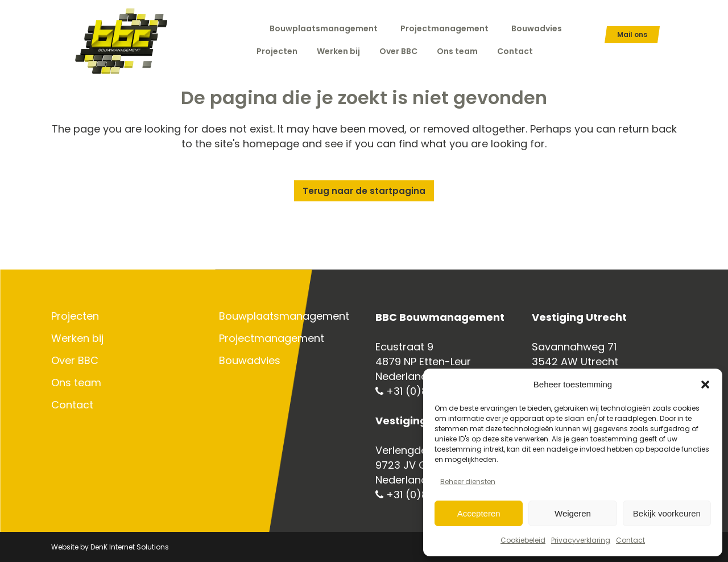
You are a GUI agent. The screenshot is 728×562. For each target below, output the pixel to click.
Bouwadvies (537, 28)
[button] (705, 385)
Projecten (75, 316)
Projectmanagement (444, 28)
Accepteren (479, 513)
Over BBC (75, 361)
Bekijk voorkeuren (667, 513)
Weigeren (573, 513)
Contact (630, 540)
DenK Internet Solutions (130, 547)
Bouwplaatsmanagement (324, 28)
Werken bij (77, 338)
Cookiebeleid (523, 540)
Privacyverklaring (581, 540)
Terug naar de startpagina (364, 191)
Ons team (76, 383)
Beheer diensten (468, 482)
